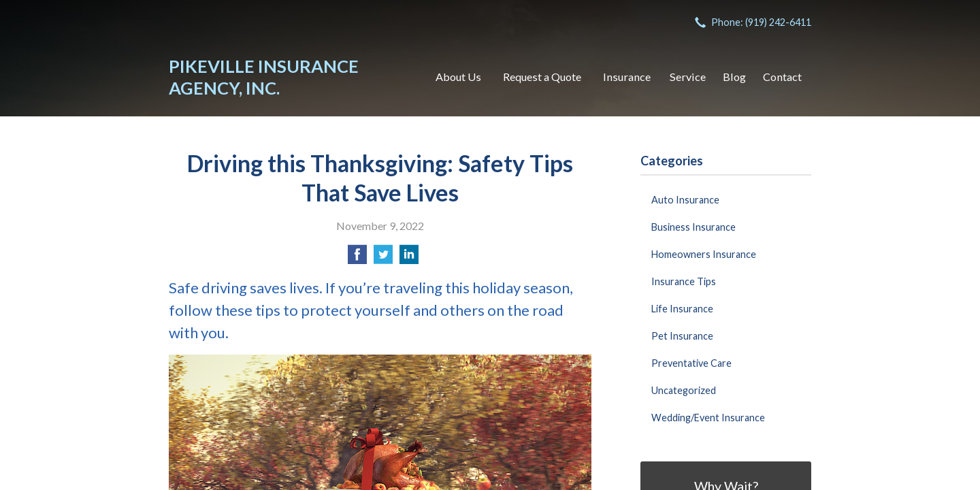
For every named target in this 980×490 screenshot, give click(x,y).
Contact (782, 77)
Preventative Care (691, 363)
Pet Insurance (682, 336)
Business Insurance (693, 227)
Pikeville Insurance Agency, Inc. (264, 77)
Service (688, 77)
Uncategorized (684, 390)
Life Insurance (682, 309)
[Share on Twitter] (383, 258)
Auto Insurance (685, 200)
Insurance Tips (684, 281)
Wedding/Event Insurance (708, 418)
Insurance (627, 77)
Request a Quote (542, 77)
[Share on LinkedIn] (409, 258)
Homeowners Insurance (704, 254)
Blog (734, 77)
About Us (458, 77)
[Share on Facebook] (357, 258)
